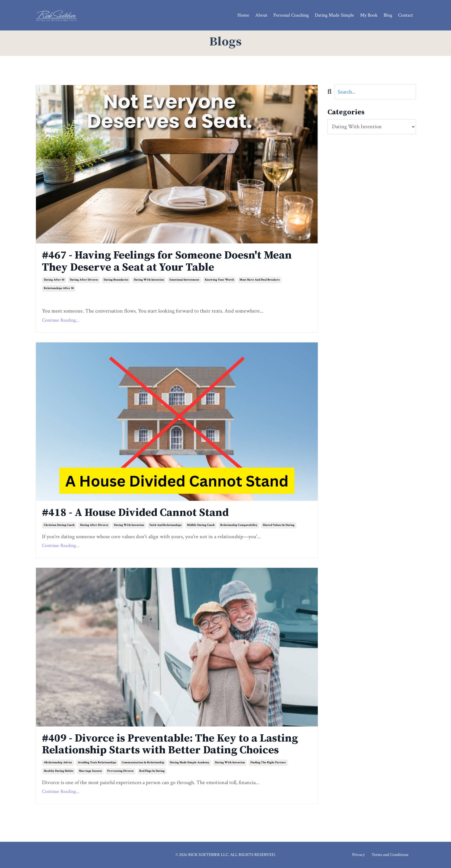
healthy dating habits (59, 771)
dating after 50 (54, 280)
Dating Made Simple (334, 15)
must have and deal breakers (260, 280)
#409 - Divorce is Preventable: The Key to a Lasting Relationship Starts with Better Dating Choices (170, 744)
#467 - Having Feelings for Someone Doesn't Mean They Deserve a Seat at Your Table (167, 261)
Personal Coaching (291, 15)
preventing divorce (121, 771)
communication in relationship (143, 763)
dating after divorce (84, 280)
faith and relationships (166, 525)
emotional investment (184, 280)
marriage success (90, 771)
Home (243, 15)
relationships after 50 (59, 288)
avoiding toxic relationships (97, 763)
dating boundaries (116, 280)
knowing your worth (219, 280)
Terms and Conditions (390, 855)
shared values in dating (279, 525)
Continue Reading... (61, 320)
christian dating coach (59, 525)
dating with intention (149, 280)
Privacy (358, 855)
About (261, 15)
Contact (406, 15)
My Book (369, 15)
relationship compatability (239, 525)
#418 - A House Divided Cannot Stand (135, 513)
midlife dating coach (201, 525)
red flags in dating (152, 771)
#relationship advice (58, 763)
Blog (388, 15)
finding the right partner (268, 763)
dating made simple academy (190, 763)
